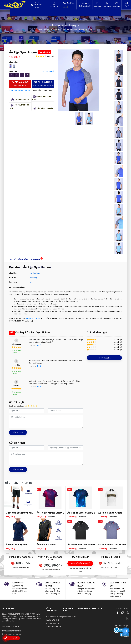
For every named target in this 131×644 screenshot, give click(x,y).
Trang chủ (42, 29)
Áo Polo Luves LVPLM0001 (81, 545)
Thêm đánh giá (104, 358)
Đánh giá (36, 259)
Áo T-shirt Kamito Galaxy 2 (50, 513)
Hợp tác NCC (16, 626)
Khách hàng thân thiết (53, 626)
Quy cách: (13, 282)
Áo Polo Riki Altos (46, 545)
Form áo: (13, 278)
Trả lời (39, 345)
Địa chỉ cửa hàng (43, 84)
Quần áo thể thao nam (70, 29)
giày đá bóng (65, 9)
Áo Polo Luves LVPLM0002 (112, 545)
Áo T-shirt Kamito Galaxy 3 (81, 513)
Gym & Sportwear (53, 29)
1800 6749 (23, 563)
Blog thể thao (54, 5)
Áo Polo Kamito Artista (110, 513)
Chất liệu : (13, 273)
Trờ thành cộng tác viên (11, 631)
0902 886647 (53, 565)
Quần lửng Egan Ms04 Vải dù (19, 513)
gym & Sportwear (33, 318)
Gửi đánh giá (18, 432)
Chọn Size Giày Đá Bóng (54, 617)
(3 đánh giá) (49, 56)
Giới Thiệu (6, 626)
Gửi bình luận (18, 469)
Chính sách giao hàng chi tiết (20, 90)
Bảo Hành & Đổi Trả (52, 623)
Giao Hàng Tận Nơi (52, 620)
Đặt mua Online (20, 84)
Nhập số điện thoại (80, 564)
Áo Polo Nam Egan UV (17, 545)
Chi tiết (18, 259)
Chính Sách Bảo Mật (69, 617)
